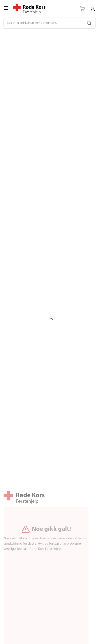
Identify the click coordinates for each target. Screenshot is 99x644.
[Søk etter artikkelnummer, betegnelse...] (45, 23)
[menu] (7, 8)
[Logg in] (93, 9)
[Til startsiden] (29, 9)
